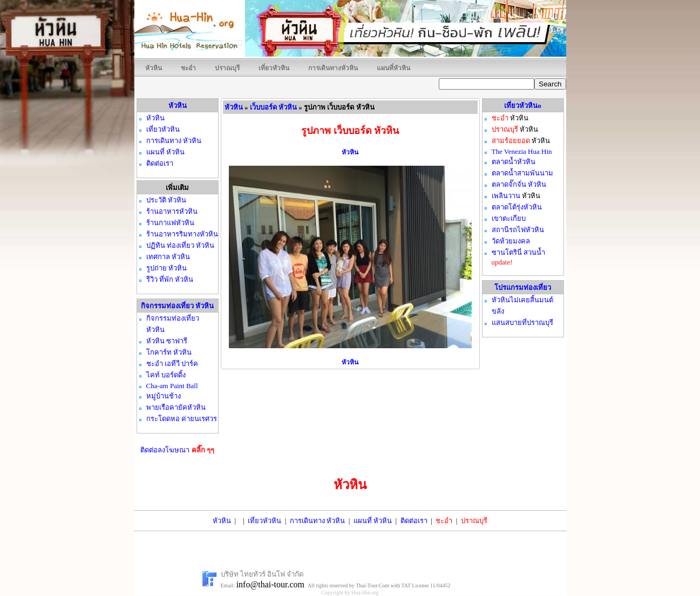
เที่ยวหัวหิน (274, 68)
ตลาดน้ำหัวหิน (514, 162)
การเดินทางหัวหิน (333, 68)
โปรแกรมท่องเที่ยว (523, 287)
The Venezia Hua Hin (522, 151)
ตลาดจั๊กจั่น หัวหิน (519, 184)
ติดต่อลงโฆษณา (177, 450)
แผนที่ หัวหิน (373, 521)
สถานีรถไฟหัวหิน (518, 230)
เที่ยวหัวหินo (523, 106)
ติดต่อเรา (414, 521)
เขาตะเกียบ (509, 218)
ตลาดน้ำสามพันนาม (522, 173)
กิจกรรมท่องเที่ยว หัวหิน (177, 306)
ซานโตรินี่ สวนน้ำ (518, 252)
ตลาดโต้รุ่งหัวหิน (517, 207)
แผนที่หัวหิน (393, 68)
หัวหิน (154, 68)
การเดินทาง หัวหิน (317, 521)
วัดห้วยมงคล (511, 241)
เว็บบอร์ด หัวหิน (273, 107)
